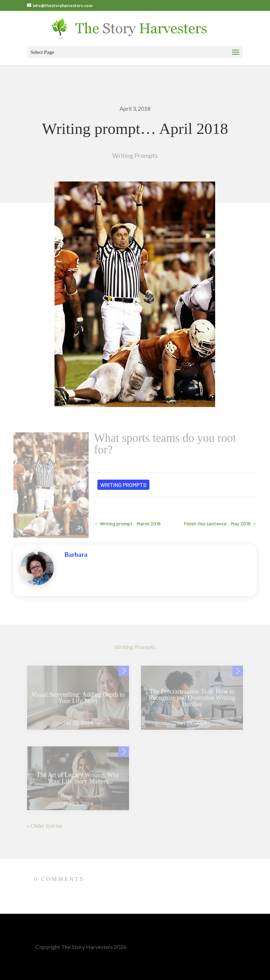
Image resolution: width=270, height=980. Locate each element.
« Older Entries (45, 825)
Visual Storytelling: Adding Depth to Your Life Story (78, 698)
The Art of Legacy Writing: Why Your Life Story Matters (78, 778)
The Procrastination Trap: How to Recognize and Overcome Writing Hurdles (192, 698)
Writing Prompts (135, 155)
